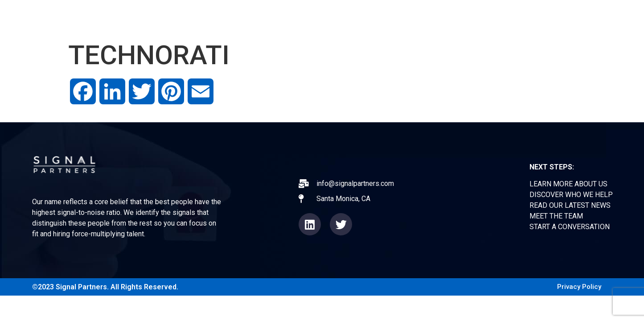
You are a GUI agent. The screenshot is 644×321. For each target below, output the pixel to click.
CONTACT (548, 18)
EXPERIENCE (410, 18)
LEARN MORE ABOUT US (568, 184)
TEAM (502, 18)
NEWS (462, 18)
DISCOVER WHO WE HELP (571, 195)
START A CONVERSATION (570, 227)
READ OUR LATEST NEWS (570, 205)
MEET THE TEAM (556, 216)
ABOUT (357, 18)
